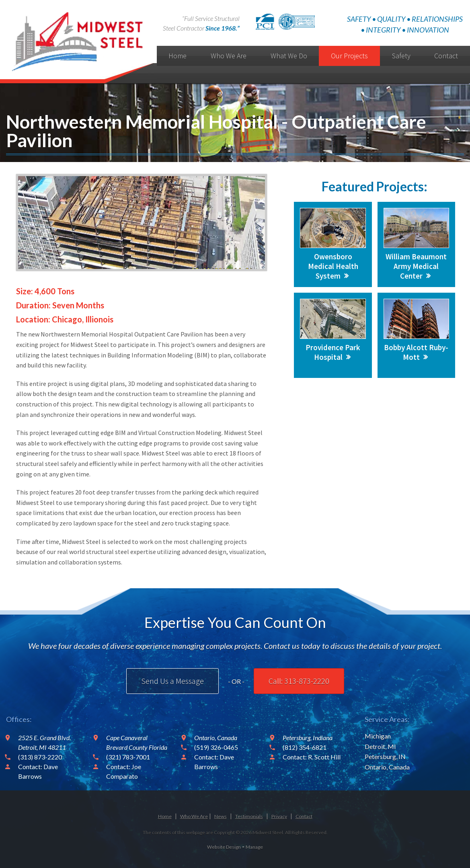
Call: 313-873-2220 (299, 681)
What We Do (289, 56)
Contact (304, 816)
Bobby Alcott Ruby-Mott (416, 352)
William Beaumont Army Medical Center (416, 266)
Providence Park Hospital (333, 352)
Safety (401, 56)
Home (178, 56)
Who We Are (229, 56)
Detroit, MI (380, 746)
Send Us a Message (172, 681)
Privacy (279, 816)
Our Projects (349, 56)
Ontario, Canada (387, 767)
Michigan (378, 736)
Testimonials (249, 816)
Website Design (224, 847)
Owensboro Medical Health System (333, 266)
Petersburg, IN (385, 756)
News (221, 816)
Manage (254, 847)
